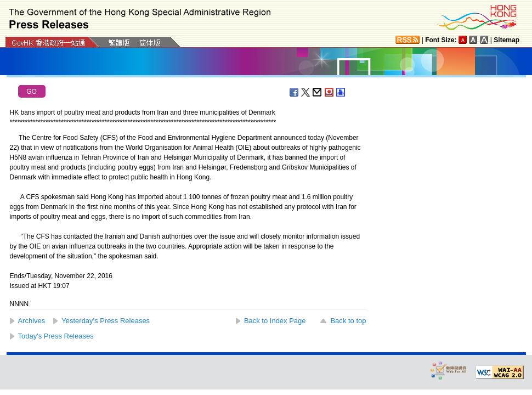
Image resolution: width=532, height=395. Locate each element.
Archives (32, 321)
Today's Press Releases (56, 336)
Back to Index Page (275, 321)
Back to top (348, 321)
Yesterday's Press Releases (106, 321)
